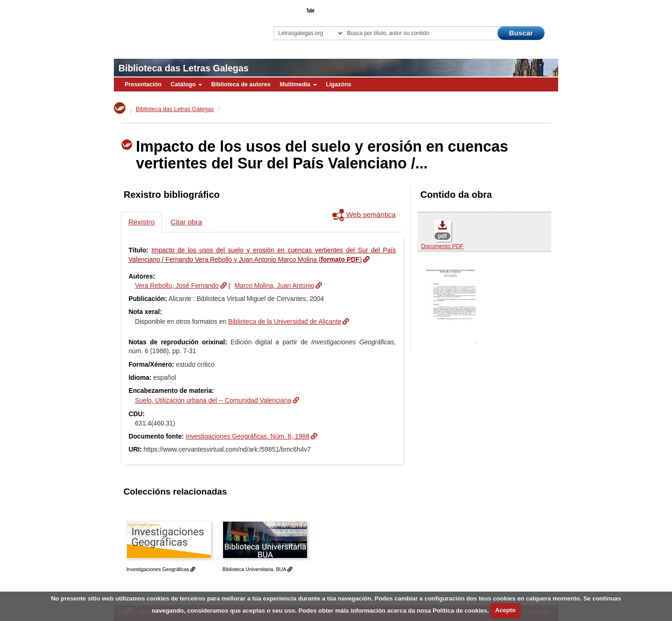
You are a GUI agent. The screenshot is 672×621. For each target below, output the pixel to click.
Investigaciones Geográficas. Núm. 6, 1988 (248, 436)
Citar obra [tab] (186, 222)
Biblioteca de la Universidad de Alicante (285, 321)
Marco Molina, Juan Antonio (274, 286)
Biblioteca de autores (241, 84)
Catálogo (186, 84)
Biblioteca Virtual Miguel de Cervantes (180, 24)
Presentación (143, 84)
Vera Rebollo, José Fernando (177, 286)
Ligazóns (339, 84)
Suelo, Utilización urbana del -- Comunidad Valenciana (213, 400)
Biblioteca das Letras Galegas (184, 68)
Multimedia (298, 84)
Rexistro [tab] (141, 222)
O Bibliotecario (515, 7)
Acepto (505, 610)
